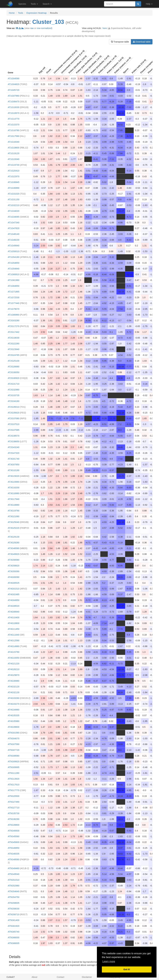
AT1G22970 (14, 176)
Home (12, 13)
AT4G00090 (14, 577)
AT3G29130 (14, 537)
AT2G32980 (14, 390)
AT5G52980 (14, 886)
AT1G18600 (14, 148)
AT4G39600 (14, 727)
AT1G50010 (14, 251)
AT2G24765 (14, 355)
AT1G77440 (14, 303)
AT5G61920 (14, 926)
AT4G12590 (14, 641)
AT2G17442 (14, 332)
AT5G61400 (14, 920)
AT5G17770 (14, 790)
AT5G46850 (14, 848)
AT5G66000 (14, 937)
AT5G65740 (14, 932)
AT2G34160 (14, 401)
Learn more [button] (109, 961)
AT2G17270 (14, 326)
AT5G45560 (14, 836)
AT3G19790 (14, 511)
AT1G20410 (14, 171)
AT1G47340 (14, 223)
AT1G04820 (14, 84)
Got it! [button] (127, 969)
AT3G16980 (14, 493)
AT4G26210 (14, 669)
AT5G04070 (14, 738)
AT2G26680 (14, 367)
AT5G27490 (14, 802)
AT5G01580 (14, 733)
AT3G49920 (14, 554)
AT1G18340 (14, 142)
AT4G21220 (14, 664)
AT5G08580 (14, 756)
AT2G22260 (14, 344)
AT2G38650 (14, 441)
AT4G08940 (14, 612)
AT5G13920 (14, 779)
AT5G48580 (14, 859)
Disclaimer (87, 977)
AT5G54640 (14, 891)
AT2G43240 (14, 447)
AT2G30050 (14, 372)
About (35, 977)
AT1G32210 (14, 205)
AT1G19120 (14, 153)
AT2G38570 (14, 436)
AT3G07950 (14, 465)
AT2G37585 (14, 430)
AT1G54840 (14, 269)
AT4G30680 (14, 681)
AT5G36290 (14, 819)
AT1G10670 (14, 113)
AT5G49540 (14, 874)
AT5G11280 (14, 773)
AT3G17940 (14, 499)
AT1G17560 (14, 136)
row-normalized (44, 28)
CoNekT (11, 977)
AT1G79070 (14, 309)
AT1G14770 (14, 119)
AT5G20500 (14, 796)
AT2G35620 (14, 413)
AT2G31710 (14, 384)
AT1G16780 (14, 130)
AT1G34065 (14, 217)
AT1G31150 (14, 199)
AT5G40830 (14, 831)
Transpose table (120, 42)
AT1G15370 (14, 125)
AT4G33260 (14, 698)
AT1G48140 (14, 234)
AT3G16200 (14, 488)
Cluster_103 (48, 22)
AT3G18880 (14, 505)
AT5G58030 (14, 909)
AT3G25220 (14, 528)
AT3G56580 (14, 560)
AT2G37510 (14, 424)
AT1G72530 (14, 297)
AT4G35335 (14, 715)
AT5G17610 (14, 785)
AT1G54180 (14, 257)
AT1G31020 (14, 194)
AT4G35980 (14, 721)
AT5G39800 (14, 825)
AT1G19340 (14, 159)
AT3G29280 (14, 543)
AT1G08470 (14, 102)
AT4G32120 (14, 687)
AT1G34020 (14, 211)
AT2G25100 (14, 361)
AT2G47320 (14, 453)
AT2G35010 (14, 407)
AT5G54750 (14, 897)
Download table (142, 42)
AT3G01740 (14, 459)
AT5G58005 (14, 903)
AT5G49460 (14, 868)
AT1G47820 (14, 228)
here (105, 28)
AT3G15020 (14, 476)
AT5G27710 (14, 808)
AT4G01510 (14, 589)
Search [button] (47, 4)
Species (22, 4)
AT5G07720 (14, 750)
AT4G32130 (14, 692)
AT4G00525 (14, 583)
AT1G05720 (14, 90)
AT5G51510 (14, 880)
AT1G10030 (14, 107)
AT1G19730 (14, 165)
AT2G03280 (14, 320)
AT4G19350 (14, 658)
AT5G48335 (14, 854)
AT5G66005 (14, 943)
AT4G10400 (14, 617)
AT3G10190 (14, 470)
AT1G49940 (14, 246)
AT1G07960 (14, 96)
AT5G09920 (14, 762)
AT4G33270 (14, 704)
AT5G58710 (14, 914)
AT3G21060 (14, 516)
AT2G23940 (14, 349)
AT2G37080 (14, 418)
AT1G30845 (14, 182)
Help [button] (149, 4)
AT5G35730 (14, 813)
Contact (60, 977)
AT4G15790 (14, 652)
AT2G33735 (14, 395)
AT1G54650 (14, 263)
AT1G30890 (14, 188)
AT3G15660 (14, 482)
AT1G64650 (14, 286)
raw (32, 28)
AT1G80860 (14, 315)
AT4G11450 (14, 629)
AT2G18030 (14, 338)
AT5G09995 (14, 767)
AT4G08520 (14, 606)
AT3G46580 (14, 548)
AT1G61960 (14, 280)
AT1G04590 (14, 78)
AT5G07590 (14, 744)
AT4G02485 (14, 594)
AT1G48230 (14, 240)
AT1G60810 (14, 274)
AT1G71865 (14, 292)
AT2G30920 (14, 378)
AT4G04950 (14, 600)
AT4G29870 (14, 675)
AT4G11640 (14, 635)
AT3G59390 (14, 571)
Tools (21, 13)
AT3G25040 (14, 522)
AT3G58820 (14, 566)
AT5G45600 (14, 842)
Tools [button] (34, 4)
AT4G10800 (14, 623)
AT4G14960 (14, 646)
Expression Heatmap (36, 13)
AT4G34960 (14, 710)
